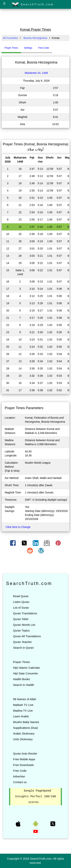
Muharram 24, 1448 (36, 73)
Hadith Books (21, 679)
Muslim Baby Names (26, 722)
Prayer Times (21, 662)
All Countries (10, 38)
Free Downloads (23, 765)
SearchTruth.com (33, 5)
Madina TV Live (23, 711)
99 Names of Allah (25, 699)
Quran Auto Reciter (25, 753)
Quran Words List (24, 625)
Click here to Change (18, 527)
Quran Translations (25, 613)
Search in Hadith (24, 685)
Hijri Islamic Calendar (27, 668)
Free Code (20, 771)
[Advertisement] (36, 18)
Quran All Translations (27, 636)
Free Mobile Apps (24, 759)
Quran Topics (21, 630)
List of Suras (21, 608)
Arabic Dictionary (24, 733)
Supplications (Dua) (25, 728)
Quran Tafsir (21, 619)
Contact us (20, 782)
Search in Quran (23, 648)
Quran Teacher (22, 642)
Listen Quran (21, 602)
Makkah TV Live (23, 705)
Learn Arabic (21, 716)
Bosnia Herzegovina (35, 38)
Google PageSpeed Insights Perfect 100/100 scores (35, 797)
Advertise (19, 776)
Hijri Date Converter (26, 673)
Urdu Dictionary (23, 739)
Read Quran (21, 596)
